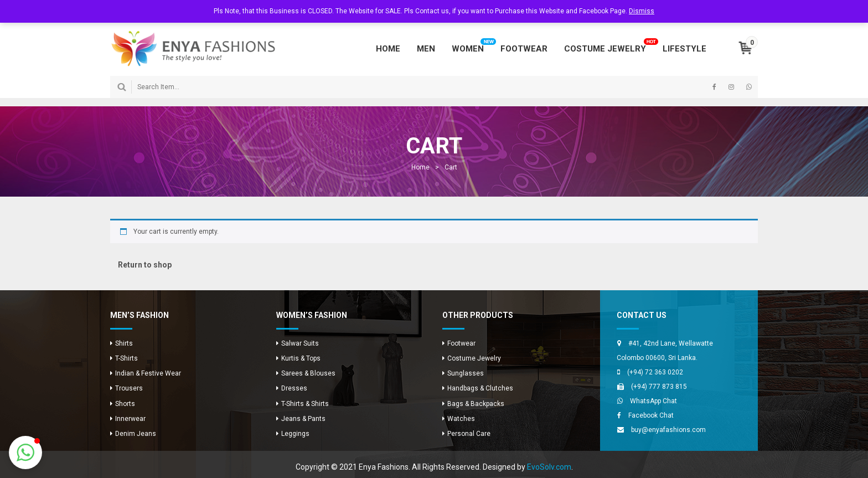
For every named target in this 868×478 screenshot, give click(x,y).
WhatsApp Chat (653, 401)
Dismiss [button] (642, 11)
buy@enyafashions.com (668, 430)
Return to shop (145, 265)
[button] (25, 453)
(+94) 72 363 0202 (655, 372)
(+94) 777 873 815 (659, 387)
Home (420, 167)
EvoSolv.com (549, 467)
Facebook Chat (651, 415)
